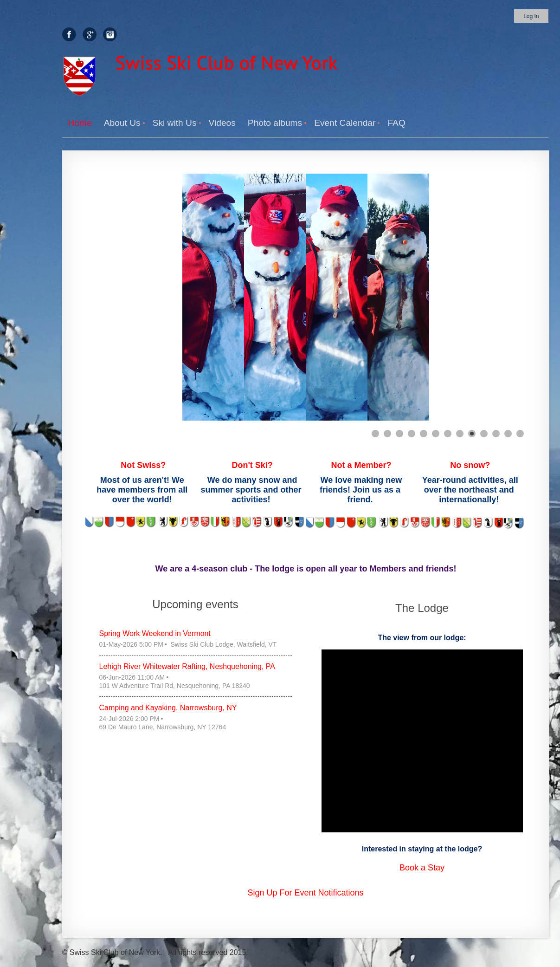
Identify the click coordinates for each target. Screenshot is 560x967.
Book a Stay (422, 868)
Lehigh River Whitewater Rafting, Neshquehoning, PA (187, 666)
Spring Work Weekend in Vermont (155, 633)
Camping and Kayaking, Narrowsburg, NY (168, 708)
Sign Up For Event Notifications (305, 893)
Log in (531, 16)
